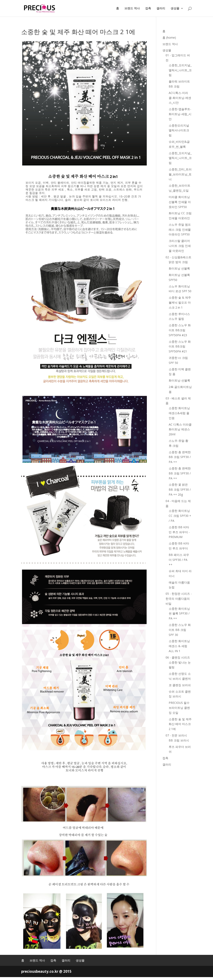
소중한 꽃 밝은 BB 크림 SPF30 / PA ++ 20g (180, 489)
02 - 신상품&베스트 (178, 257)
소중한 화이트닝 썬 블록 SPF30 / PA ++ (179, 614)
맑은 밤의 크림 (178, 262)
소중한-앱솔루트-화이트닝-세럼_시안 (180, 114)
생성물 (175, 9)
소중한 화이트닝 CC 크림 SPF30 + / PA (180, 516)
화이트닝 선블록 (179, 268)
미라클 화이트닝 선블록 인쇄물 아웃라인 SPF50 (180, 202)
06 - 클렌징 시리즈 (178, 657)
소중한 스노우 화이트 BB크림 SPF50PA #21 (180, 347)
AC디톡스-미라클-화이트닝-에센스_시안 (180, 98)
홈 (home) (169, 38)
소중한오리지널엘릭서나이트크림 (179, 130)
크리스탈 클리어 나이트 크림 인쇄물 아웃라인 (180, 246)
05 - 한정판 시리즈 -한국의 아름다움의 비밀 (179, 599)
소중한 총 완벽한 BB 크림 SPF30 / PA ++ (180, 457)
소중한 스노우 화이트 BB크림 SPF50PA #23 (180, 330)
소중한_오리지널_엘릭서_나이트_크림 (180, 70)
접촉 (148, 9)
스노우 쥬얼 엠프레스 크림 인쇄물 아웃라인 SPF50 (180, 230)
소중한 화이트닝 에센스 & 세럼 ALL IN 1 (179, 646)
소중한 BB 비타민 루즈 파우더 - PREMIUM (179, 532)
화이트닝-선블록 (179, 380)
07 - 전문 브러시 (176, 735)
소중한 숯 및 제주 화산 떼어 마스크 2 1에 (180, 724)
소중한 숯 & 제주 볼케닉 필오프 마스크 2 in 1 (180, 302)
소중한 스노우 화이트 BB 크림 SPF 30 (180, 630)
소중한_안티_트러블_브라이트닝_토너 (180, 174)
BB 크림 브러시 (179, 740)
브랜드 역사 (132, 9)
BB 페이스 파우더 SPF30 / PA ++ (179, 560)
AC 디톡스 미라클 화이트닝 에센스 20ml (180, 429)
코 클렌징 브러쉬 (180, 685)
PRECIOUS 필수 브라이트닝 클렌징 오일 (179, 708)
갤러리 (161, 9)
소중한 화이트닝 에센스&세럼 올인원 (179, 413)
